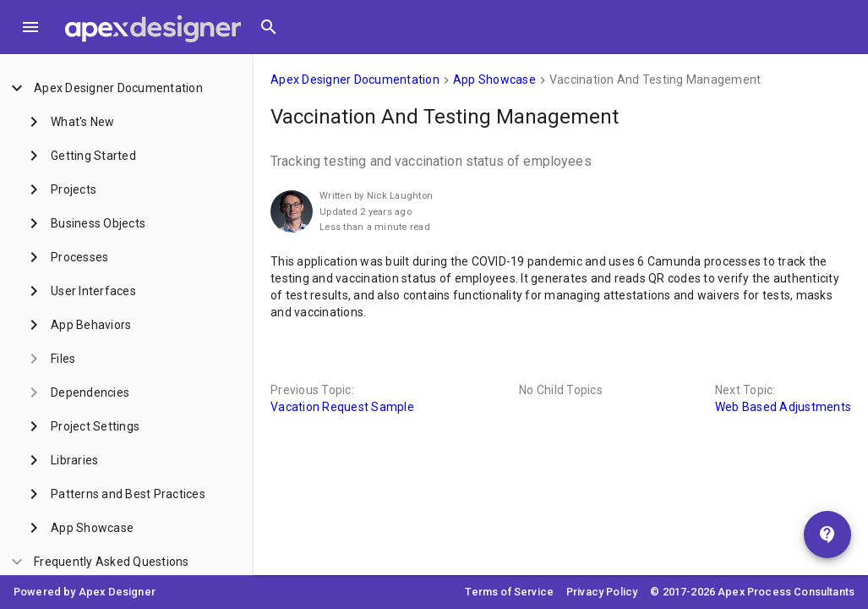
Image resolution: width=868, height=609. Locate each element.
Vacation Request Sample (342, 407)
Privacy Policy (602, 592)
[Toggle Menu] (30, 27)
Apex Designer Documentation (355, 80)
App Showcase (494, 80)
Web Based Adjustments (783, 407)
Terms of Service (509, 592)
